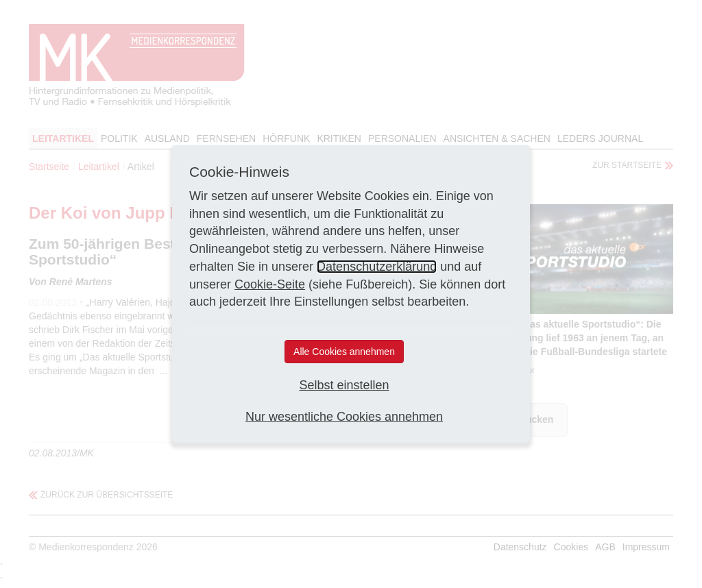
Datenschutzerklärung (377, 267)
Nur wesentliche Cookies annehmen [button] (344, 417)
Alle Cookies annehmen (344, 352)
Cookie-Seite (270, 284)
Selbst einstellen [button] (344, 385)
